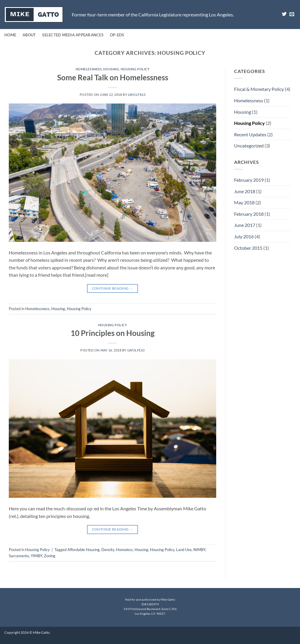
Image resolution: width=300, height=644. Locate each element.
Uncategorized (249, 146)
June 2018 (245, 191)
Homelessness (89, 69)
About (29, 35)
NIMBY (199, 550)
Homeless (124, 550)
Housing (111, 69)
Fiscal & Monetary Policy (259, 89)
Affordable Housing (83, 550)
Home (10, 35)
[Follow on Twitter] (284, 14)
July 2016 (244, 236)
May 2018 (244, 202)
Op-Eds (117, 35)
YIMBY (36, 556)
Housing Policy (135, 69)
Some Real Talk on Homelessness (113, 77)
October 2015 (248, 248)
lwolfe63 (137, 95)
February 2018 (249, 214)
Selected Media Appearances (73, 35)
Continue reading (113, 288)
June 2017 (245, 225)
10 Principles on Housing (112, 333)
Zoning (50, 556)
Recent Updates (250, 134)
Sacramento (19, 556)
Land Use (184, 550)
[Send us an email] (292, 14)
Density (108, 550)
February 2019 (249, 180)
